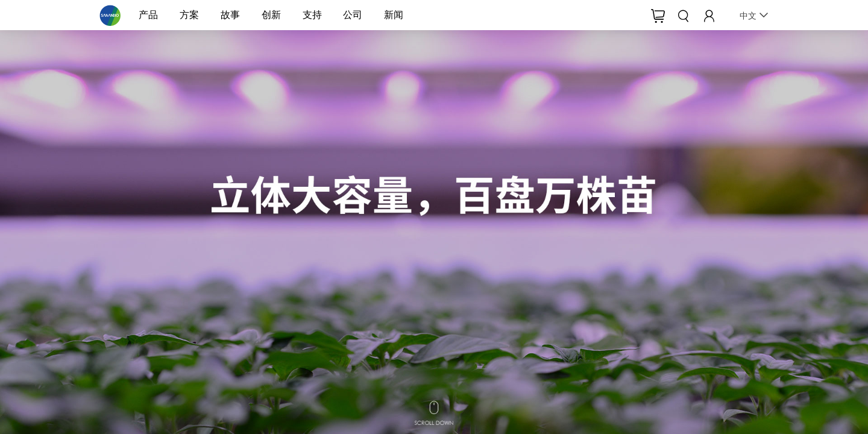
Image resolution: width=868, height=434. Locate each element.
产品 (148, 15)
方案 (189, 15)
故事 (230, 15)
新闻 (394, 15)
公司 (353, 15)
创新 (271, 15)
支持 (312, 15)
